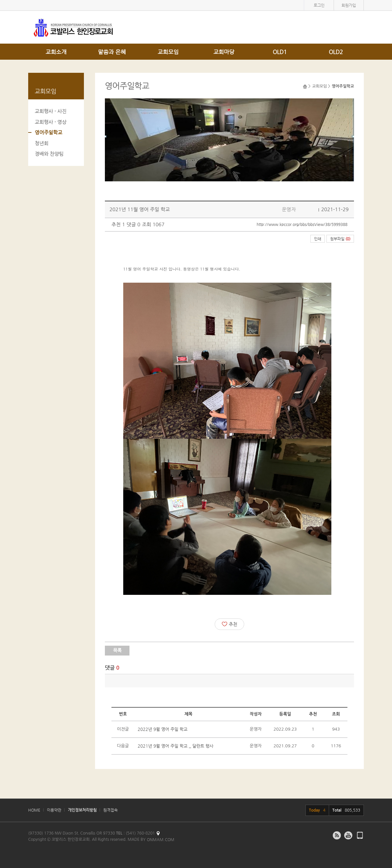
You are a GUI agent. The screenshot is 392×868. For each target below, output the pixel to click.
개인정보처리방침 (82, 810)
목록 (117, 650)
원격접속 (110, 810)
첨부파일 (340, 239)
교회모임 (168, 52)
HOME (34, 810)
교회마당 (224, 52)
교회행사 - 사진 (51, 111)
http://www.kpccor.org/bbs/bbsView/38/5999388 (302, 224)
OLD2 (336, 52)
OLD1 (280, 52)
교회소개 (56, 52)
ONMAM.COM (161, 839)
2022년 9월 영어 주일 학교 (163, 729)
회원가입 (349, 5)
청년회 (42, 143)
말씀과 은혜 (112, 52)
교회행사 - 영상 (51, 122)
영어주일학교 (49, 132)
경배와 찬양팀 (49, 154)
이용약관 (54, 810)
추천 (230, 624)
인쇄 (318, 239)
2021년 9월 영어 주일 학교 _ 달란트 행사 (176, 746)
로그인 (319, 5)
